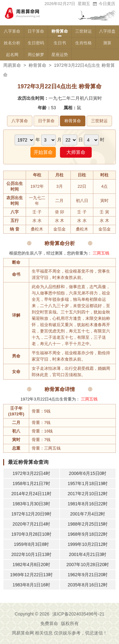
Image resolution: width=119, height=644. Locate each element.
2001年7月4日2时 (88, 514)
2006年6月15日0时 (88, 473)
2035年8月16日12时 (88, 585)
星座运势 (60, 55)
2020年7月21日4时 (31, 524)
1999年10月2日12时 (88, 544)
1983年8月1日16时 (31, 585)
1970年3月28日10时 (31, 534)
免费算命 (49, 623)
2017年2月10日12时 (88, 494)
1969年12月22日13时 (31, 575)
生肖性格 (83, 43)
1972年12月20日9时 (31, 514)
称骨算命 (60, 31)
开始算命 (43, 152)
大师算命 (76, 152)
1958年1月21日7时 (31, 483)
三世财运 (83, 31)
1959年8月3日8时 (31, 544)
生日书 (60, 43)
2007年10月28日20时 (88, 565)
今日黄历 (104, 4)
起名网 (12, 55)
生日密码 (36, 43)
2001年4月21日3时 (88, 554)
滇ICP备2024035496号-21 (78, 614)
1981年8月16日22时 (88, 504)
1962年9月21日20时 (88, 575)
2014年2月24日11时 (31, 494)
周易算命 (12, 65)
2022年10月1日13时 (31, 554)
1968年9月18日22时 (88, 534)
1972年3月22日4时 (31, 473)
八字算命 (12, 31)
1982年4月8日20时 (31, 565)
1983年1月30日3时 (31, 504)
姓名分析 (12, 43)
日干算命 (36, 31)
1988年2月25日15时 (88, 524)
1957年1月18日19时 (88, 483)
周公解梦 (36, 55)
